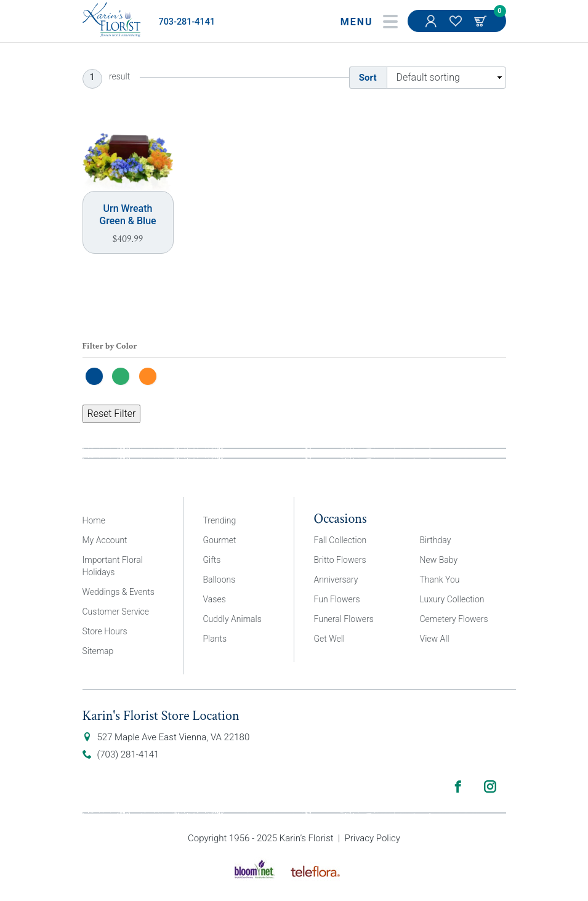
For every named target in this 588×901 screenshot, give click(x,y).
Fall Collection (340, 540)
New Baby (439, 560)
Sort (368, 78)
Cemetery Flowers (454, 619)
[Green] (124, 376)
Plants (215, 639)
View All (435, 639)
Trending (220, 520)
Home (94, 520)
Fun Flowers (337, 599)
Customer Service (116, 612)
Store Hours (105, 631)
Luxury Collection (452, 599)
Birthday (436, 540)
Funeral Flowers (344, 619)
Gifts (212, 560)
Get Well (330, 639)
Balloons (219, 580)
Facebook (458, 786)
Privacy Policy (373, 838)
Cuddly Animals (232, 619)
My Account (432, 27)
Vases (215, 599)
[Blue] (97, 376)
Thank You (440, 580)
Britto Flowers (340, 560)
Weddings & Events (119, 592)
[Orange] (151, 376)
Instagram (490, 786)
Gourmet (220, 540)
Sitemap (98, 651)
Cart (481, 21)
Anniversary (336, 580)
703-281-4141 (187, 22)
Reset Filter (112, 414)
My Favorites (457, 27)
